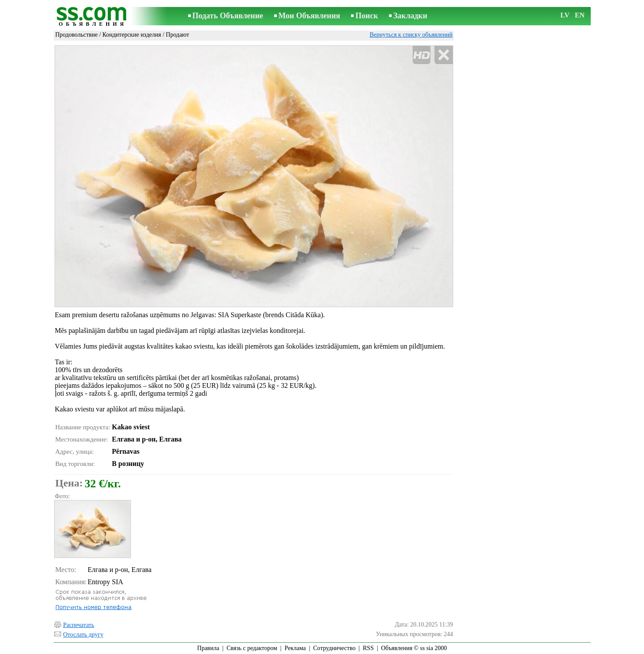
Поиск (367, 16)
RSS (368, 648)
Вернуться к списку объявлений (411, 35)
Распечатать (79, 625)
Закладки (410, 16)
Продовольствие (77, 35)
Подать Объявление (228, 16)
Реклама (295, 648)
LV (565, 15)
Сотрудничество (334, 648)
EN (580, 15)
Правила (208, 648)
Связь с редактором (252, 648)
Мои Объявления (309, 16)
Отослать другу (83, 635)
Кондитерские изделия (132, 35)
